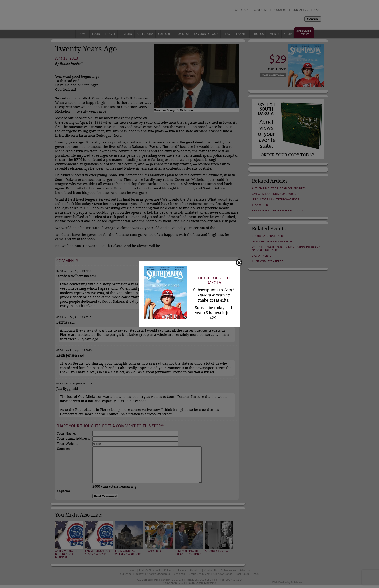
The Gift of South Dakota (214, 280)
